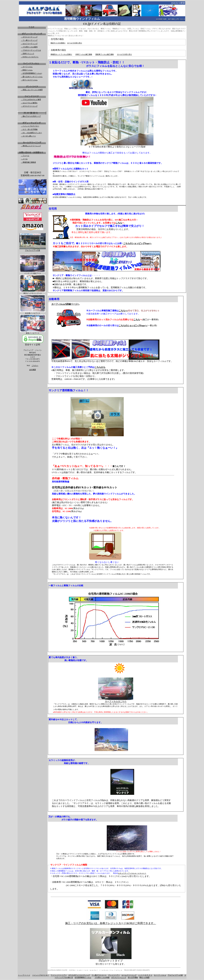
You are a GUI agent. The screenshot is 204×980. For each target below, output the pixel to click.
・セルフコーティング (29, 44)
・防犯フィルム (27, 70)
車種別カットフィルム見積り (61, 54)
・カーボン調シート (28, 136)
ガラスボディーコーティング (79, 975)
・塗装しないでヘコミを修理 (32, 90)
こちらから (100, 367)
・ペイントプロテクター (30, 126)
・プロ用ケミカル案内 (29, 47)
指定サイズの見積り (58, 43)
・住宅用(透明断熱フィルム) (32, 73)
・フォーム (25, 156)
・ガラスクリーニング (29, 106)
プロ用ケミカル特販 (102, 977)
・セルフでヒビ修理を (29, 103)
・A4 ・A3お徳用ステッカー (32, 133)
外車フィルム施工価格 (84, 54)
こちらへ (35, 365)
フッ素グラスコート (99, 975)
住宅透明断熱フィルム (83, 977)
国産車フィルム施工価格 (105, 54)
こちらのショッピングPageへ (137, 243)
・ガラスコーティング (29, 37)
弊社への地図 (144, 977)
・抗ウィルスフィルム (29, 80)
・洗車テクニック (28, 54)
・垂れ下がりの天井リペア (31, 116)
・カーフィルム (27, 67)
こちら (119, 223)
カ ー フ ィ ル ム (160, 975)
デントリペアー (114, 975)
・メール (24, 159)
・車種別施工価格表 (28, 162)
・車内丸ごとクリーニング (31, 146)
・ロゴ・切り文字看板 (29, 129)
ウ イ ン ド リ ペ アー (59, 975)
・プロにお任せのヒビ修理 (31, 99)
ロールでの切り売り (75, 43)
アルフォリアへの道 (175, 975)
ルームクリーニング (129, 975)
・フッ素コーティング (29, 40)
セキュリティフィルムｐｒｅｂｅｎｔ (132, 873)
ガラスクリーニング (119, 977)
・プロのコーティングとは (31, 50)
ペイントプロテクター (41, 975)
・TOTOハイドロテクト (30, 57)
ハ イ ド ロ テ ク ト (145, 975)
